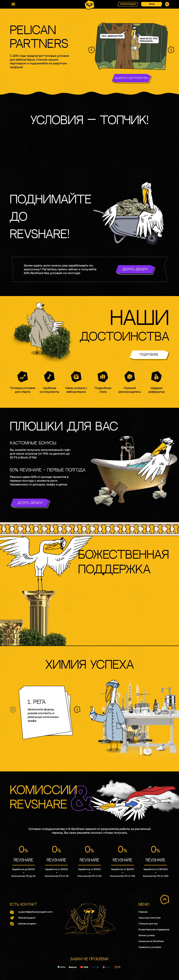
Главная (143, 912)
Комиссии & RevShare (151, 941)
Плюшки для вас (148, 924)
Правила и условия (150, 947)
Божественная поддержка (154, 930)
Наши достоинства (149, 918)
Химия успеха (146, 935)
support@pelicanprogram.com (35, 912)
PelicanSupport (27, 918)
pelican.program (27, 924)
